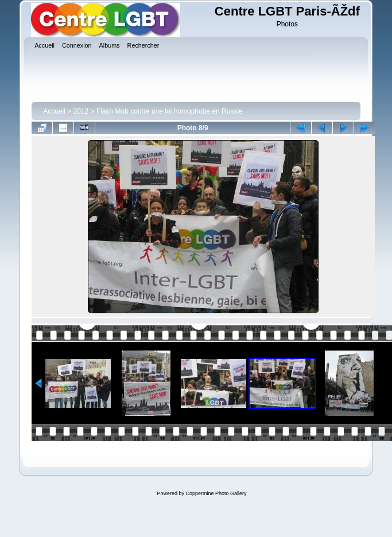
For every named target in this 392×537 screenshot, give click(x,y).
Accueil (54, 111)
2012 (81, 111)
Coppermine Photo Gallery (216, 493)
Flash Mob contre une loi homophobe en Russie (170, 111)
